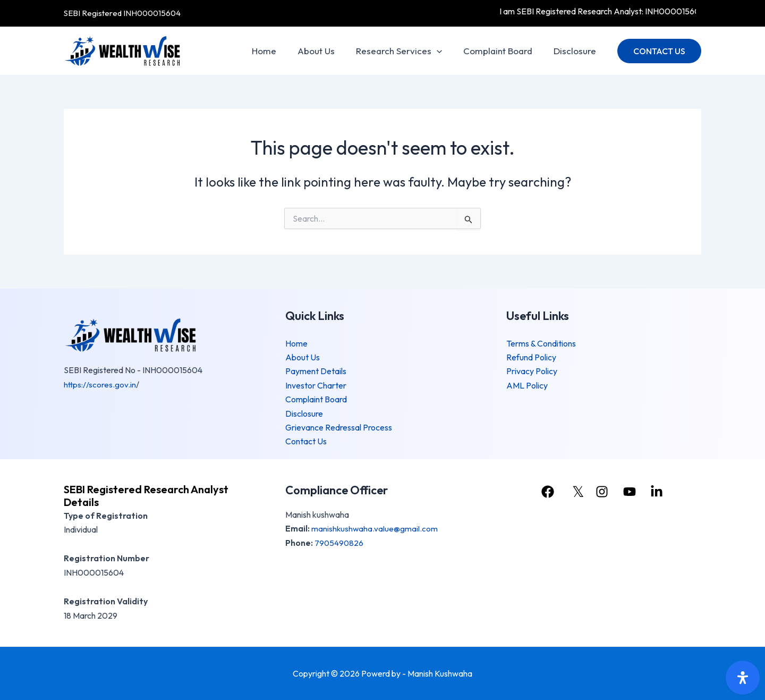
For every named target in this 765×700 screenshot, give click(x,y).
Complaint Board (503, 51)
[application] (445, 51)
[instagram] (603, 492)
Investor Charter (316, 385)
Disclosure (576, 51)
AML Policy (527, 385)
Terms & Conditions (541, 343)
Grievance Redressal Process (339, 427)
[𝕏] (576, 492)
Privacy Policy (532, 371)
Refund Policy (531, 357)
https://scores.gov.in (100, 384)
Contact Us (306, 441)
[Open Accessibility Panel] (743, 678)
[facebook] (547, 492)
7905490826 (339, 543)
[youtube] (632, 492)
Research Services (407, 51)
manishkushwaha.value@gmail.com (375, 528)
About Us (327, 51)
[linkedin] (660, 492)
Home (278, 51)
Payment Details (316, 371)
